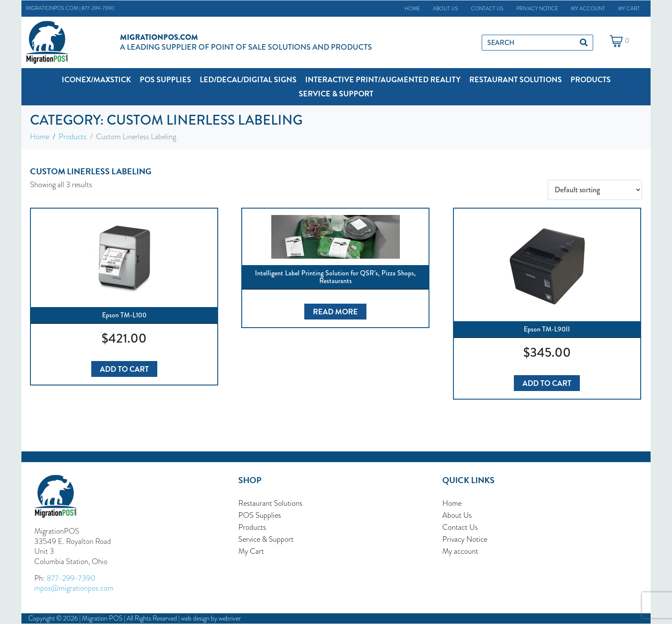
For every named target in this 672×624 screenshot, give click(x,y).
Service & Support (266, 539)
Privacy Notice (537, 9)
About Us (445, 9)
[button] (96, 79)
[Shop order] (595, 190)
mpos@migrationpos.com (74, 588)
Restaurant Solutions (270, 503)
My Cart (629, 9)
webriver (230, 618)
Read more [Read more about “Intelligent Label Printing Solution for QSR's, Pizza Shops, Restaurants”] (335, 312)
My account (588, 9)
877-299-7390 (98, 8)
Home (412, 9)
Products (252, 527)
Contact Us (487, 9)
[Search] (584, 43)
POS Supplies (260, 515)
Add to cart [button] (124, 369)
